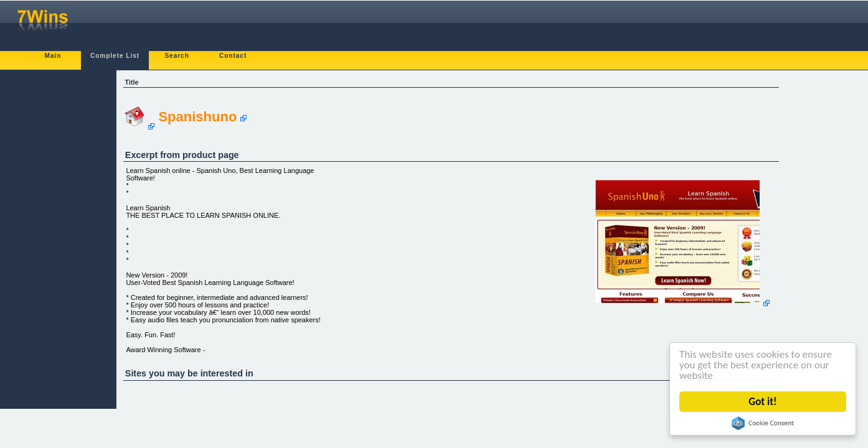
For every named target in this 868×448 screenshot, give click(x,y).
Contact (233, 56)
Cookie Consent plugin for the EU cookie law (763, 423)
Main (53, 56)
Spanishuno (197, 117)
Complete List (115, 56)
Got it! (764, 402)
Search (177, 56)
